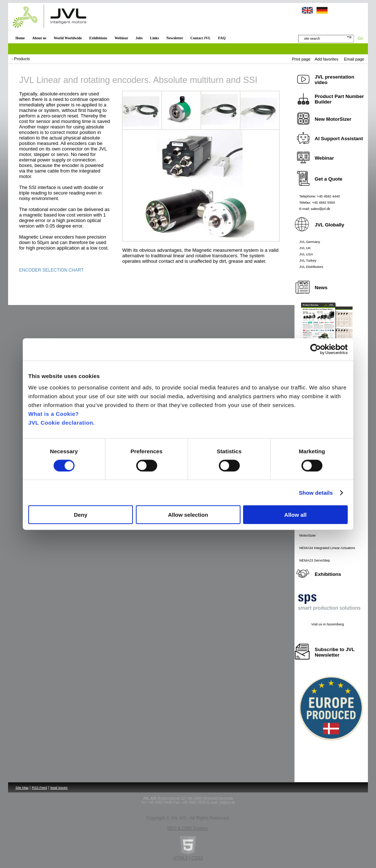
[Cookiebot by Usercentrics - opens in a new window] (316, 349)
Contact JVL (201, 38)
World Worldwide (68, 38)
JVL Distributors (311, 267)
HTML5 (180, 858)
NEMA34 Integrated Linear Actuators (327, 548)
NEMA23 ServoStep (314, 560)
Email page (354, 59)
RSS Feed (40, 788)
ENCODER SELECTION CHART (51, 270)
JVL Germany (310, 242)
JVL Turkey (308, 261)
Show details (316, 492)
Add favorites (326, 59)
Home (20, 38)
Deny (81, 515)
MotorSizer (308, 535)
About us (39, 38)
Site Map (22, 788)
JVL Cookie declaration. (62, 423)
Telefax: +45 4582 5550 (317, 203)
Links (155, 38)
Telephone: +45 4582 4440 (320, 196)
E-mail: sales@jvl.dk (315, 209)
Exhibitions (98, 38)
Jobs (139, 38)
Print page (301, 59)
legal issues (59, 788)
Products (22, 59)
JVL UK (305, 248)
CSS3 (197, 858)
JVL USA (306, 254)
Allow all (295, 515)
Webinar (121, 38)
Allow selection (188, 515)
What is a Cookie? (54, 414)
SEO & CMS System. (188, 828)
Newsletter (175, 38)
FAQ (222, 38)
